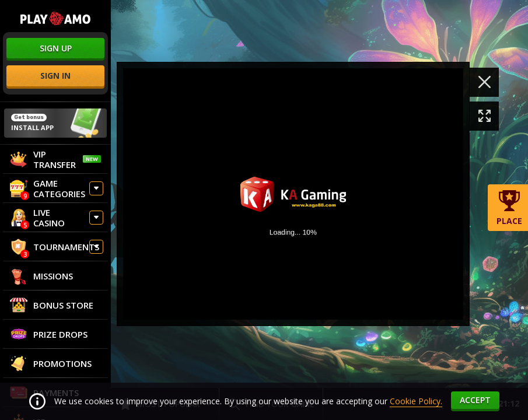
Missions (41, 276)
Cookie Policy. (416, 401)
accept (475, 400)
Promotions (51, 363)
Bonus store (52, 305)
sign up (56, 48)
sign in (55, 76)
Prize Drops (49, 334)
